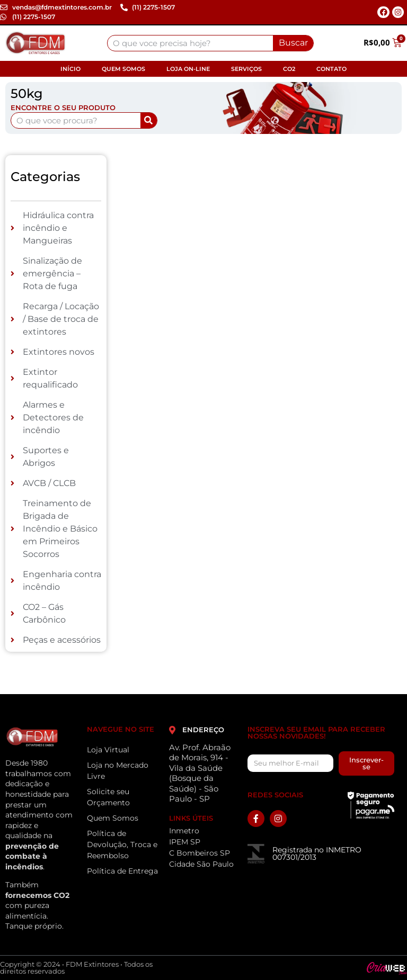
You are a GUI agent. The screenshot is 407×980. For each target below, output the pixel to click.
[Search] (149, 120)
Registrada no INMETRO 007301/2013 (317, 853)
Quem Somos (123, 69)
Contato (331, 69)
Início (70, 69)
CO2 (289, 69)
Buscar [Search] (293, 43)
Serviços (246, 69)
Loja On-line (188, 69)
